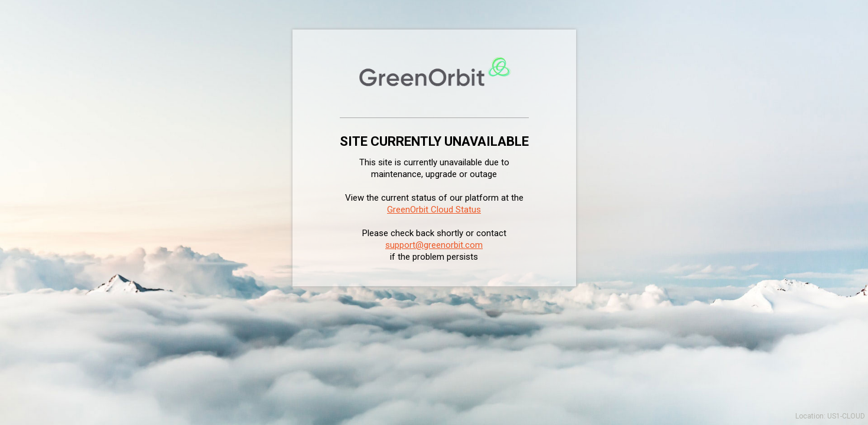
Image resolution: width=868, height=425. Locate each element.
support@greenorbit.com (434, 245)
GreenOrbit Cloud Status (434, 210)
